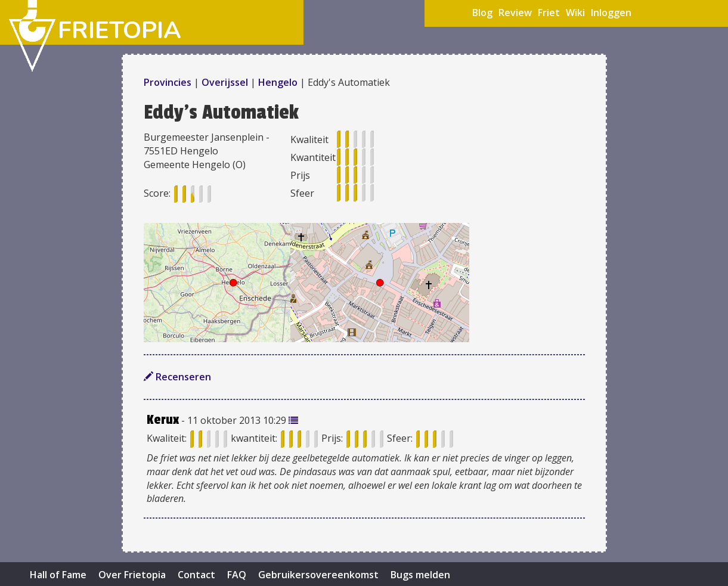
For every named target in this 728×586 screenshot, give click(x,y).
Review (515, 13)
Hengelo (278, 82)
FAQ (237, 575)
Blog (482, 13)
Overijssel (225, 82)
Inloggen (611, 13)
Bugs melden (420, 575)
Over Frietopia (132, 575)
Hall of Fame (58, 575)
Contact (196, 575)
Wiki (575, 13)
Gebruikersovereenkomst (318, 575)
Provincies (169, 82)
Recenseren (177, 377)
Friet (549, 13)
